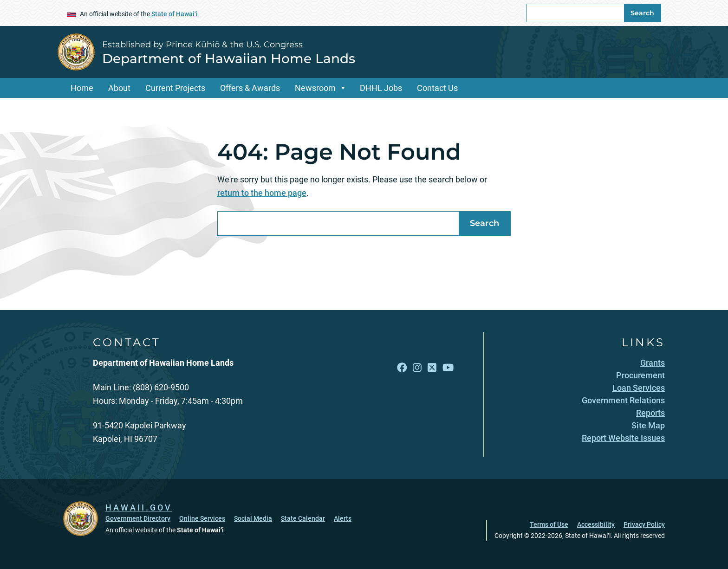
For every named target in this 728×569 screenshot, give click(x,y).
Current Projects (175, 88)
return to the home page (262, 193)
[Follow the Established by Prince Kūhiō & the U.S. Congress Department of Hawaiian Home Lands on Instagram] (417, 367)
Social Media (253, 518)
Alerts (343, 518)
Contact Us (437, 88)
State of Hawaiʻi (175, 14)
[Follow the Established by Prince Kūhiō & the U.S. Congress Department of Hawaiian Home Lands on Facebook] (402, 367)
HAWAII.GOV (139, 508)
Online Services (202, 518)
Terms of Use (549, 524)
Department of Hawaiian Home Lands (229, 58)
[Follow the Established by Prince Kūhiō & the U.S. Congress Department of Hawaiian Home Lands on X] (432, 367)
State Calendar (303, 518)
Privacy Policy (644, 524)
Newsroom (315, 88)
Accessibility (596, 524)
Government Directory (138, 518)
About (119, 88)
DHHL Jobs (381, 88)
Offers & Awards (250, 88)
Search (642, 13)
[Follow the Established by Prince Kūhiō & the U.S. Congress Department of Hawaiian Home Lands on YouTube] (448, 367)
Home (82, 88)
